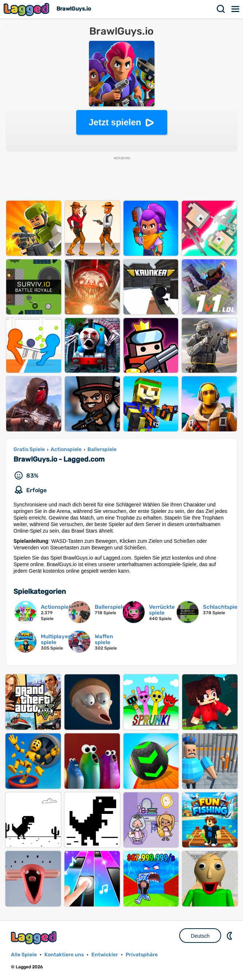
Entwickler (105, 955)
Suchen (221, 9)
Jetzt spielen (115, 122)
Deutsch (200, 936)
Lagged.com (35, 938)
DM (230, 936)
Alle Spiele (24, 955)
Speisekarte (236, 9)
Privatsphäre (142, 955)
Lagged (27, 9)
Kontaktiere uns (64, 955)
